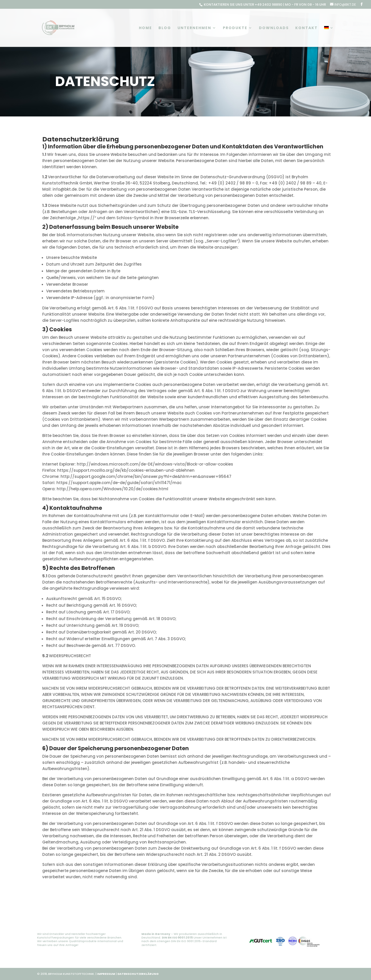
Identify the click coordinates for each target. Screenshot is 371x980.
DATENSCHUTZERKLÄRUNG (138, 974)
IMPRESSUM (106, 974)
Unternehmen (194, 28)
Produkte (235, 28)
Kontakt (306, 28)
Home (145, 28)
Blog (165, 28)
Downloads (274, 28)
